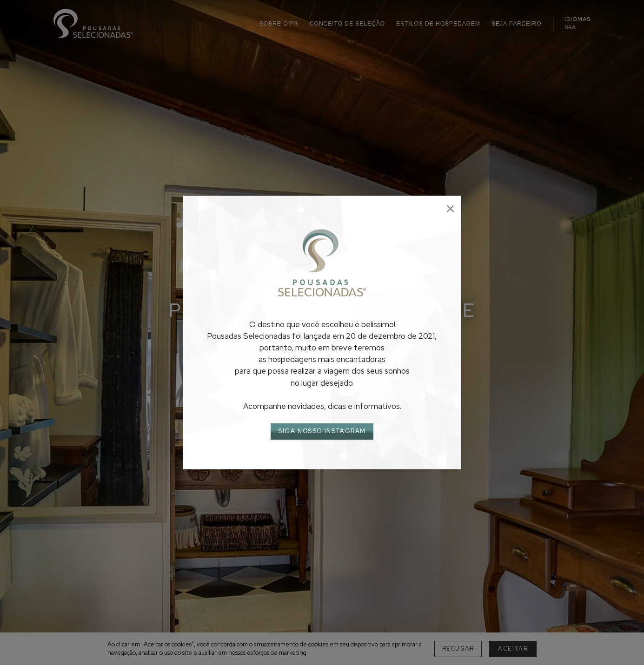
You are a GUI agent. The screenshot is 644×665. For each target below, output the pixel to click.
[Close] (450, 209)
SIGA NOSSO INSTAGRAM (322, 431)
